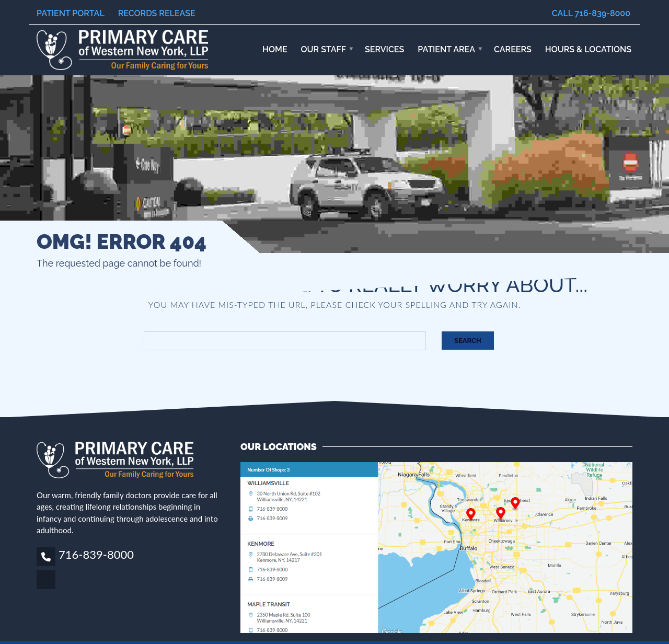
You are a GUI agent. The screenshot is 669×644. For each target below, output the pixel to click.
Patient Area (446, 49)
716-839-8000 (96, 554)
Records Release (157, 13)
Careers (513, 49)
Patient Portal (71, 13)
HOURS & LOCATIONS (588, 49)
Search (468, 341)
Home (275, 49)
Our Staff (324, 49)
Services (384, 49)
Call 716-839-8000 (591, 13)
